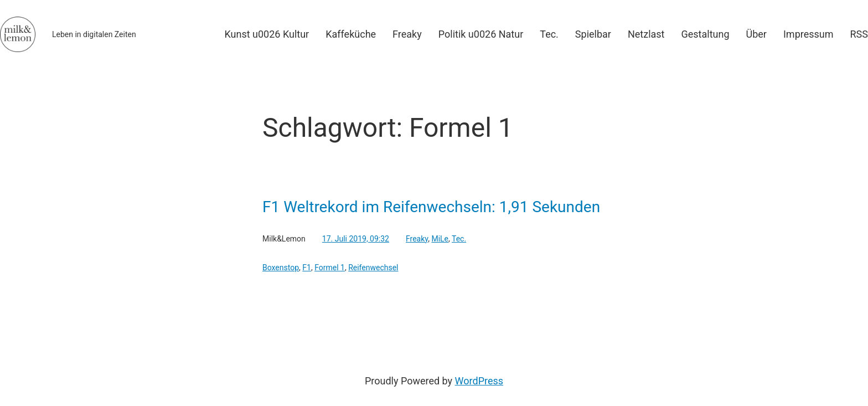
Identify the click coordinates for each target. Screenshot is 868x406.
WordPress (479, 381)
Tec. (459, 239)
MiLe (440, 239)
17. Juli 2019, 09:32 (356, 239)
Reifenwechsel (373, 268)
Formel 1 (330, 268)
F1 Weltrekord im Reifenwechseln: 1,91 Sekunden (431, 207)
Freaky (417, 239)
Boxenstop (281, 268)
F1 (307, 268)
